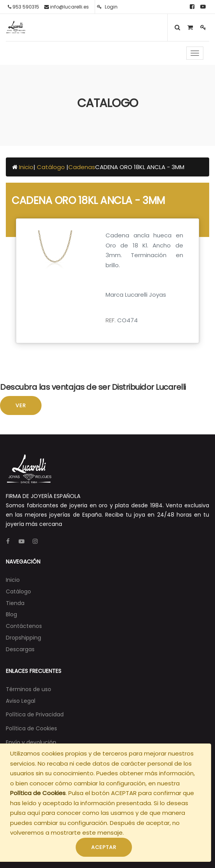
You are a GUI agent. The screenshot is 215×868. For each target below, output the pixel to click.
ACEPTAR (104, 847)
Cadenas (82, 167)
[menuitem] (13, 580)
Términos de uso (29, 689)
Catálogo (52, 167)
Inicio (26, 167)
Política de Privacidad (35, 714)
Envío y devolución (31, 742)
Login (107, 7)
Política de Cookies (38, 793)
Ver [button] (21, 405)
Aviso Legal (21, 701)
